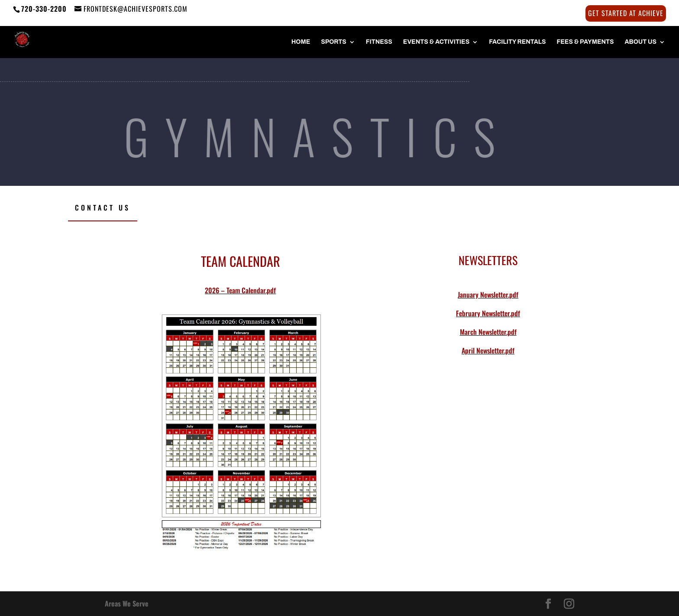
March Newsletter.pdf (488, 332)
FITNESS (379, 42)
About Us (640, 42)
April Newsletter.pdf (488, 350)
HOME (301, 42)
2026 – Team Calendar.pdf (240, 290)
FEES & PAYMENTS (585, 42)
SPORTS (334, 42)
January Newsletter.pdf (488, 295)
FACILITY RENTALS (517, 42)
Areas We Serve (127, 603)
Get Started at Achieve (626, 14)
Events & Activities (436, 42)
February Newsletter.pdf (488, 313)
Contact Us (103, 207)
